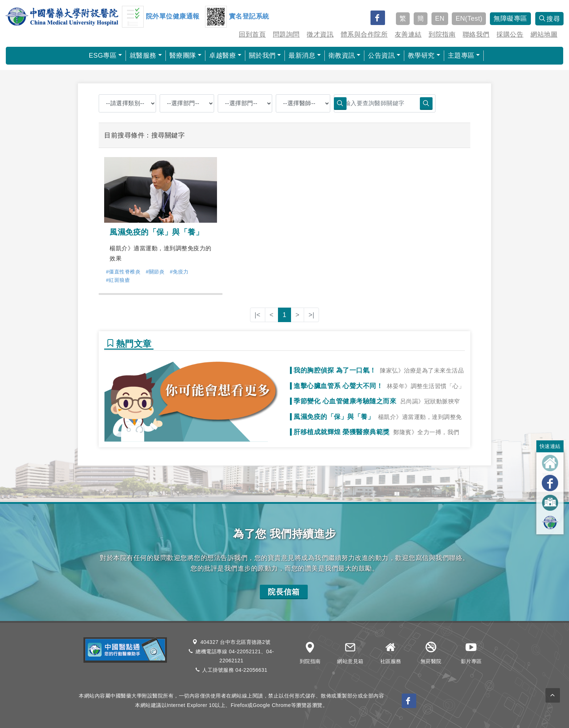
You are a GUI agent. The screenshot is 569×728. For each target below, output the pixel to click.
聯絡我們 (476, 34)
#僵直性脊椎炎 (123, 272)
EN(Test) (469, 18)
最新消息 (302, 55)
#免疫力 (179, 272)
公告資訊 (381, 55)
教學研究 (421, 55)
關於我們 (262, 55)
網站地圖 (544, 34)
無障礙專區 (510, 18)
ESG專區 (103, 55)
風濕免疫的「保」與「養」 (156, 232)
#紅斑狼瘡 (118, 280)
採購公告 (510, 34)
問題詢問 (286, 34)
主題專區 (461, 55)
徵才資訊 (320, 34)
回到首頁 (252, 34)
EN (440, 18)
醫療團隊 (183, 55)
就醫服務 (143, 55)
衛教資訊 (342, 55)
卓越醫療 (222, 55)
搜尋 (550, 19)
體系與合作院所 (364, 34)
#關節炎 (155, 272)
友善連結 (408, 34)
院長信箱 (284, 592)
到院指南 (442, 34)
